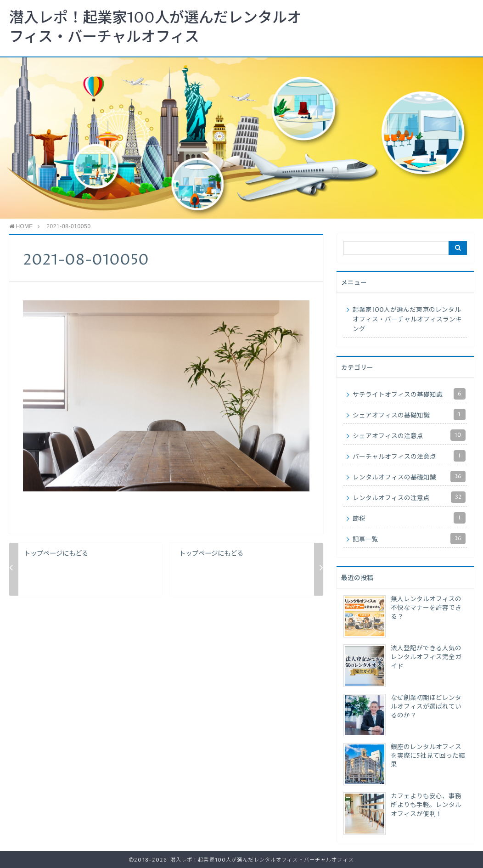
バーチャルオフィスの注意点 (409, 456)
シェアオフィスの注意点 (409, 435)
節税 (409, 518)
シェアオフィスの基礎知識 (409, 414)
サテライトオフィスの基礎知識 (409, 394)
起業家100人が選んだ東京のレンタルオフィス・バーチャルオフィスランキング (407, 320)
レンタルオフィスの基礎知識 (409, 476)
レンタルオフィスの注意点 (409, 497)
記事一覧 (409, 538)
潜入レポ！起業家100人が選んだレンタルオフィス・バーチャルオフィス (155, 28)
